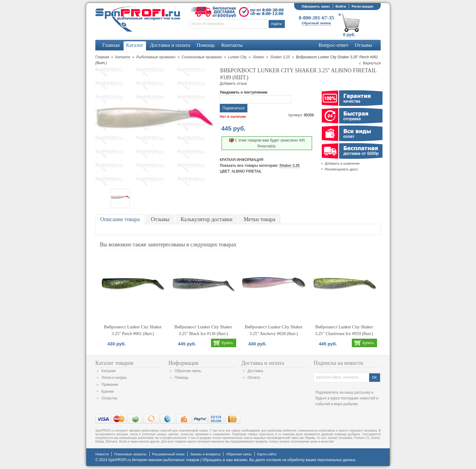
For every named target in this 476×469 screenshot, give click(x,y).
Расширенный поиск (168, 454)
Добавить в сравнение (342, 163)
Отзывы (160, 219)
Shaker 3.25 (280, 57)
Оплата (254, 378)
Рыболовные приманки (156, 57)
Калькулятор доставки (207, 219)
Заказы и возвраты (205, 454)
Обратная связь (188, 371)
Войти (341, 6)
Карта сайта (267, 454)
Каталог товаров (114, 363)
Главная (102, 57)
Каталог (123, 57)
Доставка (255, 371)
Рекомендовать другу (341, 169)
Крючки (108, 392)
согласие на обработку (286, 460)
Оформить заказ (316, 6)
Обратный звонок (316, 23)
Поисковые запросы (130, 454)
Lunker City (237, 57)
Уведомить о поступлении (244, 92)
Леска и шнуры (114, 378)
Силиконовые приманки (202, 57)
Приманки (110, 385)
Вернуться (372, 63)
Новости (102, 454)
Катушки (109, 371)
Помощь (182, 378)
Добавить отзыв (233, 84)
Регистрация (362, 6)
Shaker (258, 57)
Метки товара (260, 219)
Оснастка (109, 398)
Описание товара (120, 219)
